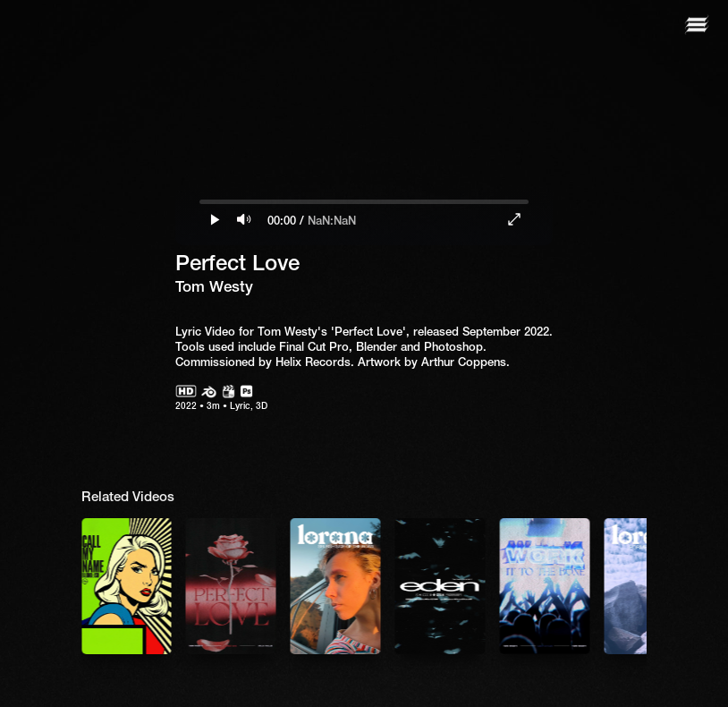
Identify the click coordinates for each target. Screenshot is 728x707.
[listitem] (231, 586)
